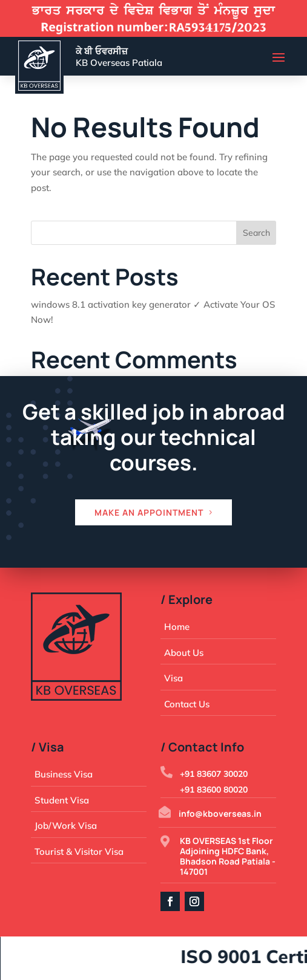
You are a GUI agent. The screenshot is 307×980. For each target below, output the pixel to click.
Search (256, 233)
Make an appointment (149, 512)
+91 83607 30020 (214, 774)
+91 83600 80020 (214, 790)
